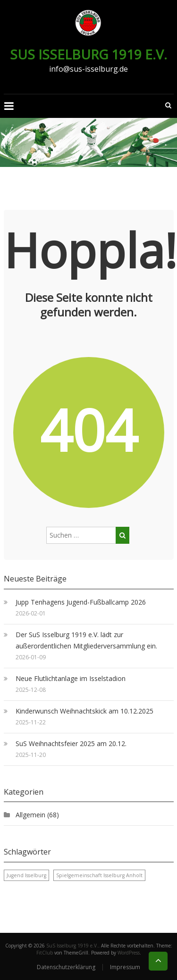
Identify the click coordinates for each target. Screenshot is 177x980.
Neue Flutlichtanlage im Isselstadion (71, 678)
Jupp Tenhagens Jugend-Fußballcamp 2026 (81, 602)
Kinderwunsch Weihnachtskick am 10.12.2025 (84, 711)
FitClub (45, 953)
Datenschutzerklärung (66, 967)
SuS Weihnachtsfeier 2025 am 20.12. (71, 743)
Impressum (125, 967)
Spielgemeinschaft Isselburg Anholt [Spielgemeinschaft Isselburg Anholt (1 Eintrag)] (99, 875)
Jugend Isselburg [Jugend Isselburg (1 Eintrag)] (26, 875)
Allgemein (30, 815)
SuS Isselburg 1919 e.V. (88, 54)
